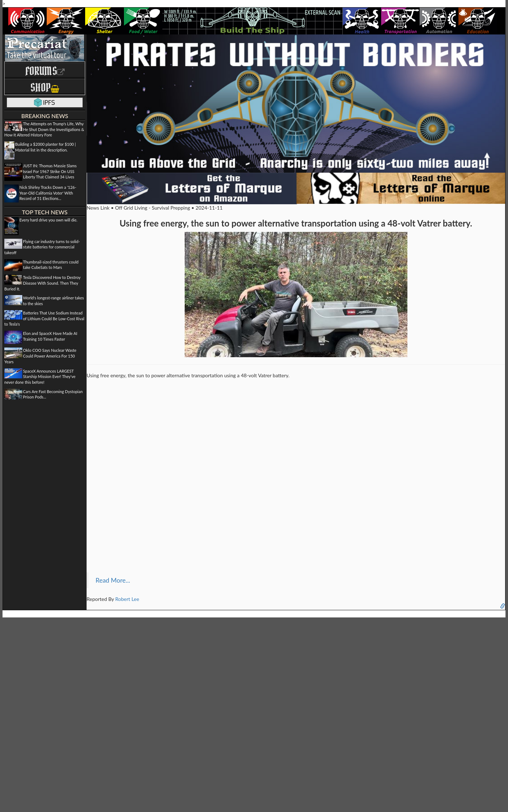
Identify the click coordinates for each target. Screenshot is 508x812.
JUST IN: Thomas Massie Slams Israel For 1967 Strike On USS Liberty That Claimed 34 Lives (50, 171)
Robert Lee (127, 599)
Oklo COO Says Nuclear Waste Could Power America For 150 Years (40, 356)
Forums (45, 71)
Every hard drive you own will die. (48, 220)
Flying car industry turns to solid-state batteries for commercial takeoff (42, 247)
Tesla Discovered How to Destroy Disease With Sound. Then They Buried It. (42, 283)
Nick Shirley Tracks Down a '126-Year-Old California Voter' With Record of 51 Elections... (48, 193)
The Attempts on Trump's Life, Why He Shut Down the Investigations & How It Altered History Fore (44, 129)
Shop (45, 87)
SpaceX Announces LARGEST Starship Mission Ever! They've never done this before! (40, 377)
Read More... (113, 580)
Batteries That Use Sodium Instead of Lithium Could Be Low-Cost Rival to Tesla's (44, 318)
